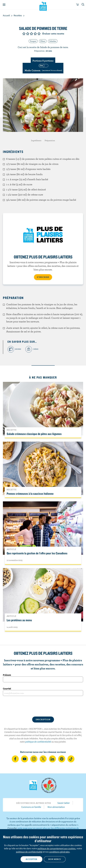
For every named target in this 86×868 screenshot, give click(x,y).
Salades (53, 41)
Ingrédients (36, 140)
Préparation (50, 140)
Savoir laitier (64, 803)
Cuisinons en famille (31, 807)
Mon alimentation (56, 807)
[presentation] (43, 706)
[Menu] (4, 5)
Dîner (43, 41)
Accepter (31, 859)
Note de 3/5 (31, 34)
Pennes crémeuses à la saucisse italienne (30, 494)
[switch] (43, 68)
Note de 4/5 (35, 34)
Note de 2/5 (28, 34)
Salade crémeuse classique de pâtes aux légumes (34, 434)
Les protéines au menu (19, 620)
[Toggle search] (83, 5)
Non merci (55, 859)
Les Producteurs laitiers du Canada (43, 6)
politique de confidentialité (38, 742)
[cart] (78, 5)
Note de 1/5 (24, 34)
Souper (33, 41)
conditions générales (59, 852)
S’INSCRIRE (43, 277)
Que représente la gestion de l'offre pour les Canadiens (37, 553)
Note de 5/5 (39, 34)
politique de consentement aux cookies (56, 848)
